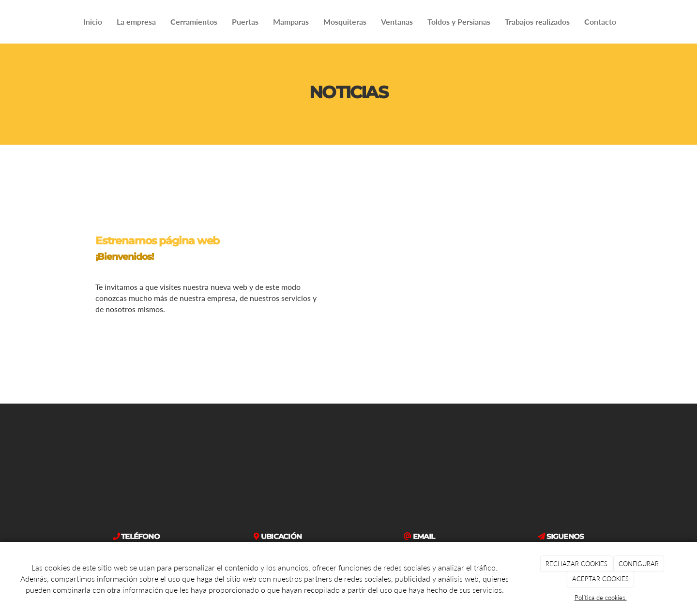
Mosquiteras (345, 22)
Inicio (93, 22)
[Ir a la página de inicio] (5, 22)
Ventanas (397, 22)
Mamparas (291, 22)
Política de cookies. (601, 598)
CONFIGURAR (639, 564)
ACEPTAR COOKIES (600, 579)
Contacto (600, 22)
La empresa (136, 22)
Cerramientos (194, 22)
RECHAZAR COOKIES (576, 564)
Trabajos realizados (537, 22)
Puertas (245, 22)
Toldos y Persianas (459, 22)
